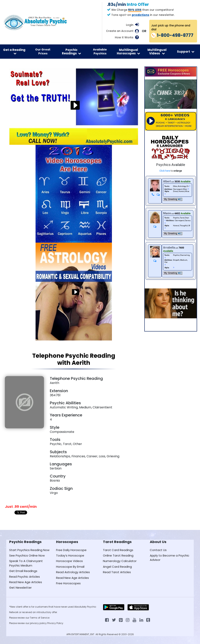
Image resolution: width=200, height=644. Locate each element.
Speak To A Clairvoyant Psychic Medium (26, 563)
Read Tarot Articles (117, 572)
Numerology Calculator (120, 561)
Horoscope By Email (70, 567)
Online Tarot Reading (118, 555)
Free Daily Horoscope (71, 550)
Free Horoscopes (68, 583)
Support (186, 52)
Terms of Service (40, 618)
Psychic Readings (71, 51)
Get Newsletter (20, 588)
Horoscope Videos (69, 561)
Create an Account (120, 31)
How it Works (124, 37)
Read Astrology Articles (73, 572)
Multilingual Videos (157, 51)
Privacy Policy (55, 623)
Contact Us (158, 550)
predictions (141, 15)
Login (130, 25)
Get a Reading (14, 51)
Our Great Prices (43, 51)
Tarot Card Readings (118, 550)
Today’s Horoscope (70, 555)
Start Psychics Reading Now (29, 550)
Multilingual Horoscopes (128, 51)
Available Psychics (100, 51)
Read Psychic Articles (25, 577)
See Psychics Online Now (27, 555)
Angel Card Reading (117, 567)
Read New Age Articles (26, 582)
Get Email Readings (23, 571)
